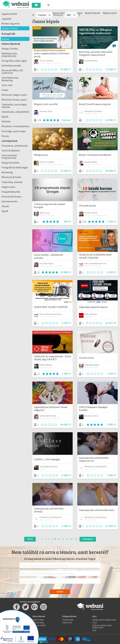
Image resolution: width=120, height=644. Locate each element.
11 (63, 539)
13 (71, 539)
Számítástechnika (11, 66)
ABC (71, 15)
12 (67, 539)
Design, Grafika (10, 49)
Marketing (7, 172)
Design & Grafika (10, 163)
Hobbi (5, 90)
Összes (5, 39)
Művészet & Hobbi (11, 177)
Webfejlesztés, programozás (10, 55)
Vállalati (6, 121)
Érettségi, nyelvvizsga (14, 131)
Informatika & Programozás (9, 157)
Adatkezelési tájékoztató (104, 620)
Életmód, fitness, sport (14, 100)
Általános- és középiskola (15, 126)
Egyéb (5, 117)
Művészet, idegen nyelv (14, 95)
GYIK (94, 630)
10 (59, 539)
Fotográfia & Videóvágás (15, 167)
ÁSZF (95, 623)
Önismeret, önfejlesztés (15, 146)
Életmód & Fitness (11, 197)
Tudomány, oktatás (12, 182)
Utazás (5, 206)
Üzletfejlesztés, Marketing (10, 79)
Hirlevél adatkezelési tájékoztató (102, 626)
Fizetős (44, 15)
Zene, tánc (7, 85)
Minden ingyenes (11, 23)
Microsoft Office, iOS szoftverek (12, 72)
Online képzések (11, 44)
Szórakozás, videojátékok (15, 112)
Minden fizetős (10, 28)
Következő (88, 539)
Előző (30, 539)
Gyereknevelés (9, 201)
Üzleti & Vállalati (11, 150)
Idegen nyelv (9, 187)
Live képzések (10, 141)
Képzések (67, 623)
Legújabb (6, 19)
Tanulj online (68, 620)
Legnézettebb (9, 14)
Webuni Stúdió (39, 625)
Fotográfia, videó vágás (14, 61)
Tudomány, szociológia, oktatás (14, 106)
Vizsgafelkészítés (11, 192)
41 (76, 539)
